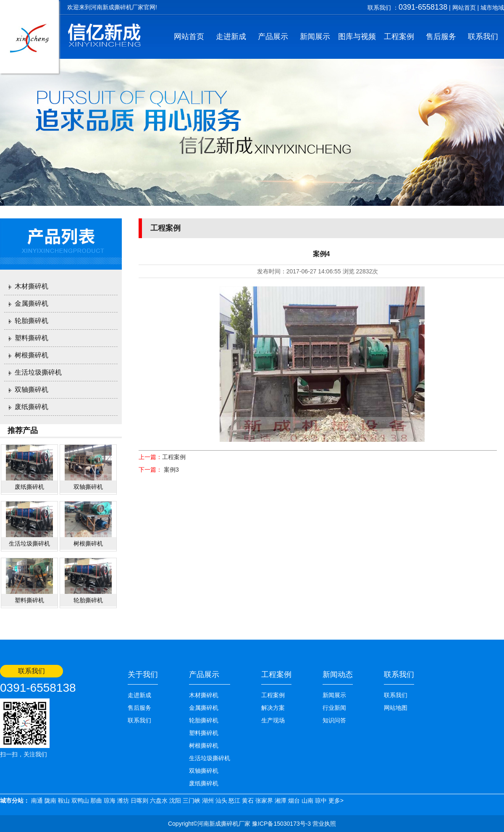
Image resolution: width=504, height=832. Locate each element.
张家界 (264, 801)
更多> (336, 801)
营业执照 (324, 824)
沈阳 (175, 801)
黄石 (248, 801)
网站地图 (396, 708)
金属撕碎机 (31, 303)
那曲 (96, 801)
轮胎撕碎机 (31, 321)
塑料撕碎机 (31, 338)
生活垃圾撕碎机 (38, 372)
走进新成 (231, 37)
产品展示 (273, 37)
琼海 (110, 801)
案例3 (171, 470)
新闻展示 (315, 37)
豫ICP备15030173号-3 (281, 824)
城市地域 (492, 8)
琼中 (321, 801)
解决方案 (273, 708)
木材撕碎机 (31, 286)
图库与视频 (357, 37)
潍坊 (123, 801)
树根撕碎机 (31, 355)
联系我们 (483, 37)
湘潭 (281, 801)
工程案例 (399, 37)
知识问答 (334, 720)
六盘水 (159, 801)
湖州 (208, 801)
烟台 (294, 801)
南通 (37, 801)
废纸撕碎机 (31, 407)
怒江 (234, 801)
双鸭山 (80, 801)
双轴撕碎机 (31, 390)
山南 (307, 801)
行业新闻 (334, 708)
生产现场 (273, 720)
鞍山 (64, 801)
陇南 (50, 801)
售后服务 (441, 37)
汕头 (221, 801)
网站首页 (464, 8)
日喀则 (139, 801)
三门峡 (192, 801)
